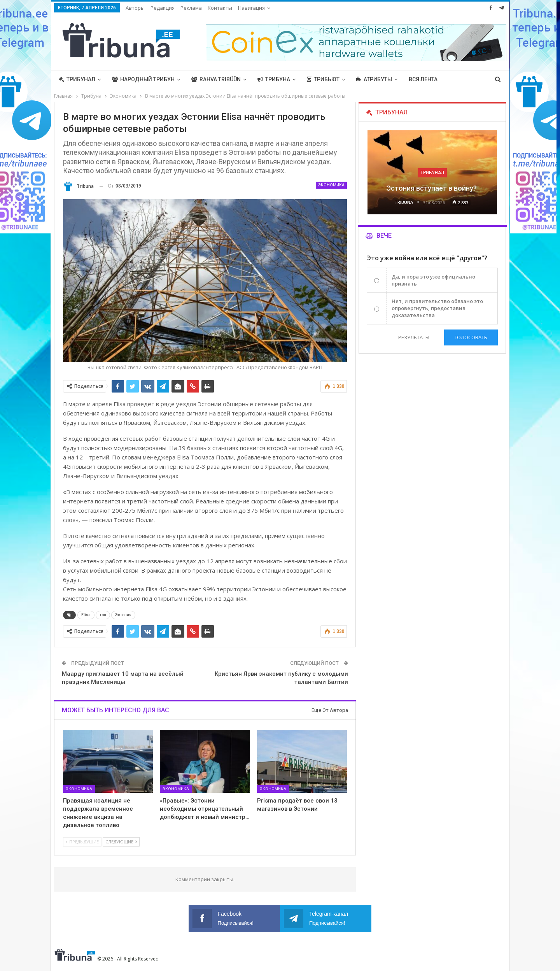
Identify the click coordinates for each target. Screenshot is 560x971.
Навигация (251, 8)
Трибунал (77, 79)
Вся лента (423, 79)
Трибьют (323, 79)
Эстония (123, 615)
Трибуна (274, 79)
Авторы (135, 8)
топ (103, 615)
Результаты (413, 337)
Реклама (191, 8)
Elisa (86, 615)
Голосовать (471, 337)
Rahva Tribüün (216, 79)
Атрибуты (374, 79)
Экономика (331, 185)
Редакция (163, 8)
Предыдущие (82, 842)
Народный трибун (143, 79)
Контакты (220, 8)
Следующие (121, 842)
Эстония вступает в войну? (432, 188)
